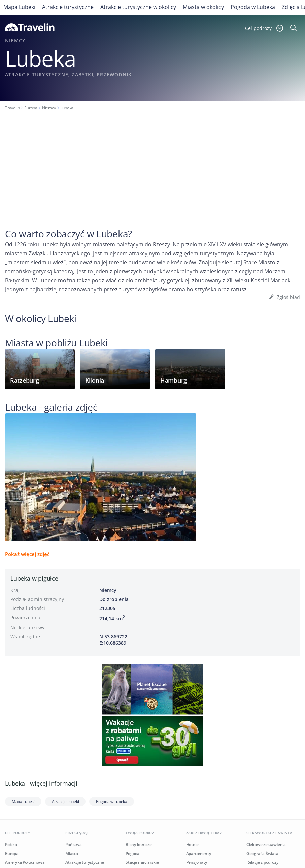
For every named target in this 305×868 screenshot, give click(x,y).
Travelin (12, 108)
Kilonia (95, 380)
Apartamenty (199, 853)
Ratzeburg (24, 380)
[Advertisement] (152, 165)
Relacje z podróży (262, 862)
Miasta (72, 853)
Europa (31, 108)
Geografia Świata (262, 853)
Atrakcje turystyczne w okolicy (138, 7)
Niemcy (49, 108)
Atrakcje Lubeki (65, 802)
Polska (11, 845)
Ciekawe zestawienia (266, 845)
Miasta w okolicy (203, 7)
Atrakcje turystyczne (68, 7)
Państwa (74, 845)
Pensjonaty (197, 862)
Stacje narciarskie (142, 862)
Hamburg (174, 380)
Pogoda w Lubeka (253, 7)
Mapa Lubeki (19, 7)
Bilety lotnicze (139, 845)
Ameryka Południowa (25, 862)
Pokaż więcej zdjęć (27, 554)
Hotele (192, 845)
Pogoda (132, 853)
